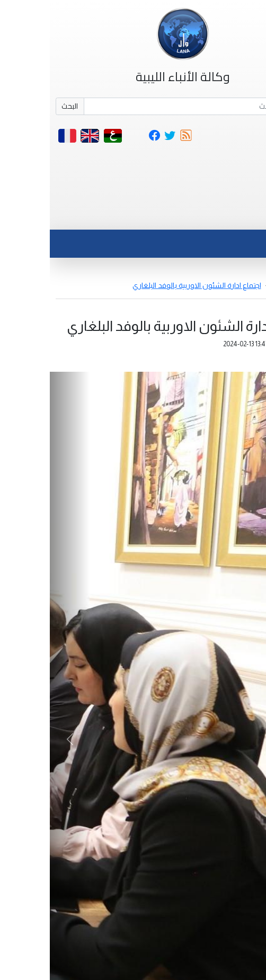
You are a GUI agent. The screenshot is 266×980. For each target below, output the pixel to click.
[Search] (148, 107)
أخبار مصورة (242, 285)
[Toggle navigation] (236, 217)
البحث (20, 106)
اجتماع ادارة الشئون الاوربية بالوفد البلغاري (147, 285)
